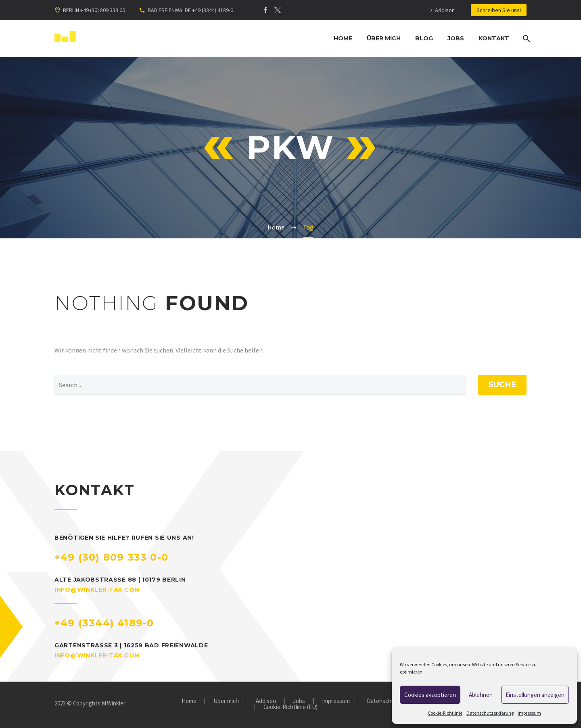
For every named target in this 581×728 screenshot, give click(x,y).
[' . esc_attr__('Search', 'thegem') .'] (260, 385)
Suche (502, 385)
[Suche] (526, 39)
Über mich (384, 38)
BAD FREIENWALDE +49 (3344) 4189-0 (190, 10)
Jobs (456, 38)
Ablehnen (481, 695)
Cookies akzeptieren (430, 695)
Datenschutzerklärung (490, 713)
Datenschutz (383, 701)
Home (343, 38)
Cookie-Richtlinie (445, 713)
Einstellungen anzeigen (535, 695)
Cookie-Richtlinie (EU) (290, 707)
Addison (445, 10)
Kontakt (494, 38)
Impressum (529, 713)
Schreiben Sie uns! (499, 10)
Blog (424, 38)
